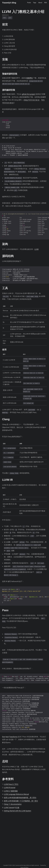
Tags (35, 3)
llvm (5, 18)
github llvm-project (29, 94)
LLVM (36, 249)
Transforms (13, 737)
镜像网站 (30, 78)
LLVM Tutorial (9, 808)
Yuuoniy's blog (9, 3)
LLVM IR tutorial (10, 788)
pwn (10, 18)
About (40, 3)
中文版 (17, 808)
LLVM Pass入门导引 (11, 784)
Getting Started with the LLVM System (18, 811)
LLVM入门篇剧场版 (11, 791)
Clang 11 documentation (13, 804)
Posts (29, 3)
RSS (46, 3)
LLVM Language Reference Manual (16, 794)
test (7, 737)
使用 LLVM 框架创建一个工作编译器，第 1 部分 (21, 801)
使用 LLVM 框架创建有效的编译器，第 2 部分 (20, 798)
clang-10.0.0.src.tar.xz (31, 100)
